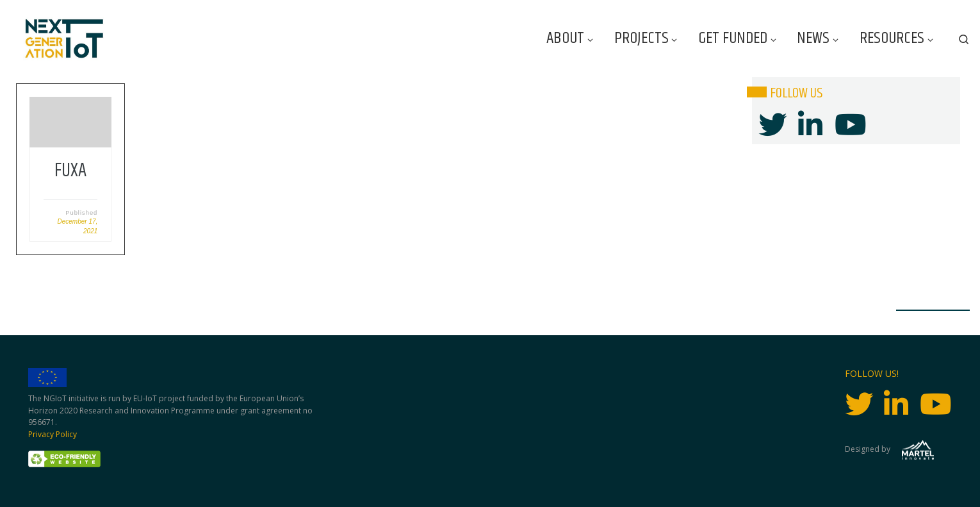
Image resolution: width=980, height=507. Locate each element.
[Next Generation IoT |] (64, 39)
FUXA (70, 171)
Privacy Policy (53, 434)
